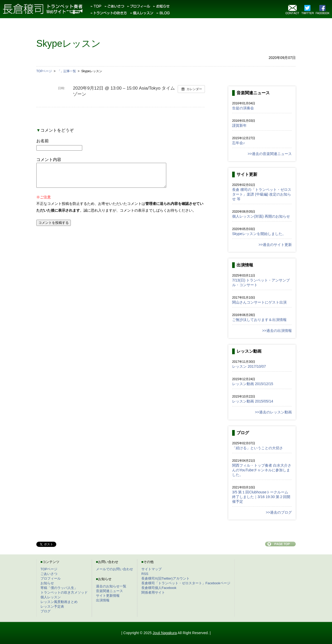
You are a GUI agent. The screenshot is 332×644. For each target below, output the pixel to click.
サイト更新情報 (108, 596)
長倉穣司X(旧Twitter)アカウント (165, 578)
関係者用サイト (153, 592)
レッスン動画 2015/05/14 (253, 401)
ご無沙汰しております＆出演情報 (259, 320)
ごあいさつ (49, 574)
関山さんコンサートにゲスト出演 (259, 302)
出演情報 (103, 600)
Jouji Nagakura (165, 633)
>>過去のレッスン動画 (273, 412)
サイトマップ (151, 569)
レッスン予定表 (52, 606)
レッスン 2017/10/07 (249, 366)
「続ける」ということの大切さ (258, 448)
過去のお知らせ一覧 (111, 586)
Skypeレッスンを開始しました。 (259, 234)
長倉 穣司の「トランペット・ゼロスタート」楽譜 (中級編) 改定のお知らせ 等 (262, 194)
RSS (145, 574)
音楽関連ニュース (109, 591)
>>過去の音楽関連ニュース (270, 154)
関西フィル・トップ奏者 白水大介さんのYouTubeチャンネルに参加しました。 (262, 470)
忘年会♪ (238, 143)
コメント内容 (49, 160)
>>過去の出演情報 (277, 331)
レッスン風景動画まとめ (59, 602)
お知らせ (47, 583)
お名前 (43, 141)
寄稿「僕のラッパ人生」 (59, 588)
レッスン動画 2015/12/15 (253, 384)
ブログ (46, 611)
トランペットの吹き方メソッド (64, 592)
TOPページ (49, 569)
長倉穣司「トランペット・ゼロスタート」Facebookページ (186, 583)
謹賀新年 (239, 125)
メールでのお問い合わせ (115, 569)
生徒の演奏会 (243, 108)
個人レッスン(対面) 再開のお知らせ (261, 216)
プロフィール (51, 578)
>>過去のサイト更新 (275, 245)
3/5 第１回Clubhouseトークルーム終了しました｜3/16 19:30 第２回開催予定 (261, 497)
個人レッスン (51, 597)
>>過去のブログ (279, 512)
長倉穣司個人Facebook (159, 588)
